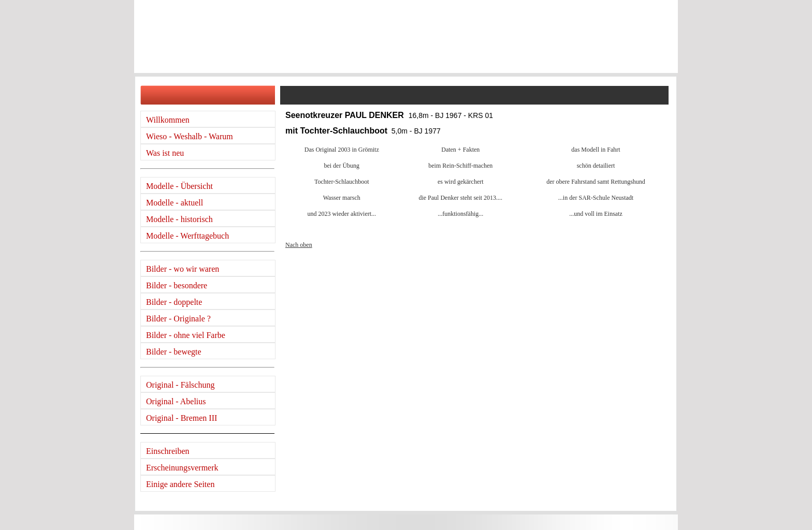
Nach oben (299, 245)
